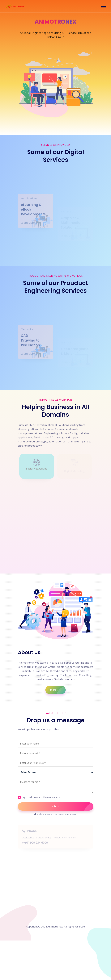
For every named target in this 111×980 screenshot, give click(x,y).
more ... (58, 690)
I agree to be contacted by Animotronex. (41, 797)
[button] (104, 6)
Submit (72, 806)
